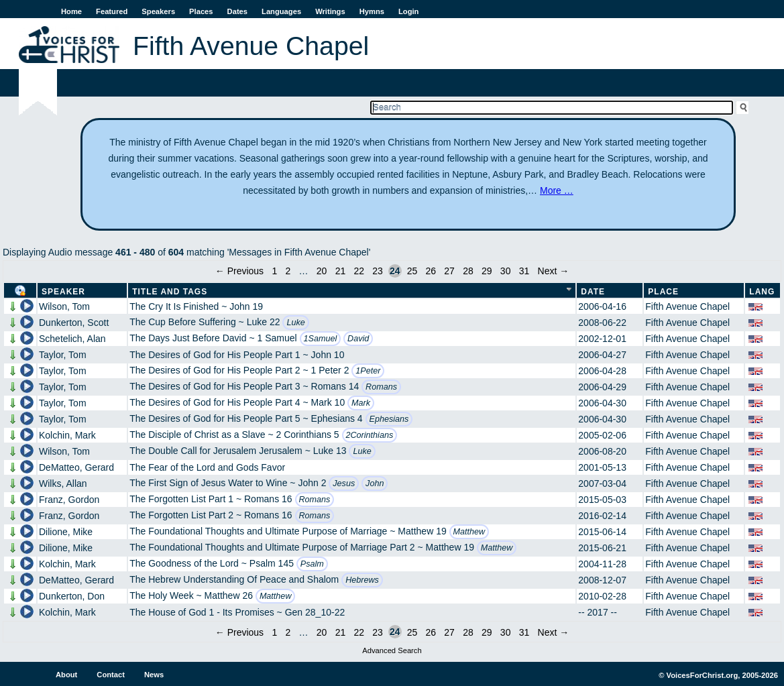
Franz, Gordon (69, 500)
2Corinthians (370, 435)
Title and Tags (170, 292)
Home (71, 11)
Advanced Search (392, 650)
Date (593, 292)
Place (663, 292)
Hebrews (362, 580)
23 (378, 271)
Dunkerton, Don (72, 596)
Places (201, 11)
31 (524, 271)
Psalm (312, 564)
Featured (112, 11)
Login (408, 11)
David (358, 339)
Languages (281, 11)
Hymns (372, 11)
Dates (237, 11)
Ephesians (389, 419)
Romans (381, 387)
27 (449, 271)
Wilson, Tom (64, 306)
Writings (330, 11)
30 (506, 271)
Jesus (344, 483)
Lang (762, 292)
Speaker (63, 292)
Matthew (469, 532)
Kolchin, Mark (67, 435)
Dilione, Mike (66, 532)
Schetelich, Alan (72, 339)
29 (487, 271)
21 (341, 271)
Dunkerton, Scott (74, 323)
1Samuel (321, 339)
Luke (295, 323)
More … (557, 190)
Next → (554, 271)
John (375, 483)
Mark (361, 403)
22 (359, 271)
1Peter (368, 371)
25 (412, 271)
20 (322, 271)
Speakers (158, 11)
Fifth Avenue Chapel (687, 306)
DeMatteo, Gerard (76, 467)
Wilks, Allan (63, 483)
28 (468, 271)
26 (431, 271)
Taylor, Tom (63, 355)
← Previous (239, 271)
